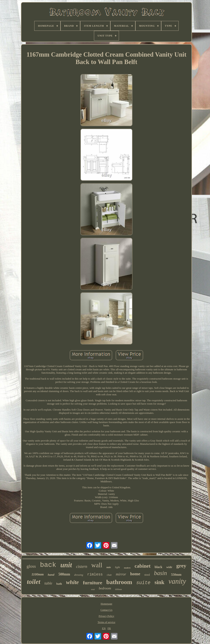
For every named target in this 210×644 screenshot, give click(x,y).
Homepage (106, 604)
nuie (109, 567)
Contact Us (106, 610)
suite (143, 583)
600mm (119, 589)
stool (147, 575)
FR (109, 628)
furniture (92, 583)
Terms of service (106, 622)
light (118, 567)
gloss (31, 566)
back (48, 565)
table (48, 583)
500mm (64, 574)
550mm (176, 575)
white (72, 582)
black (158, 567)
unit (66, 565)
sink (160, 582)
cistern (82, 566)
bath (59, 584)
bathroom (119, 582)
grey (181, 566)
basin (160, 573)
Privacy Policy (106, 616)
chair (109, 575)
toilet (34, 582)
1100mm (38, 574)
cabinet (143, 566)
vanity (177, 581)
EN (104, 628)
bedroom (105, 588)
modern (127, 568)
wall (97, 565)
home (135, 574)
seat (93, 589)
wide (169, 567)
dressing (79, 575)
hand (51, 575)
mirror (121, 574)
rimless (95, 574)
